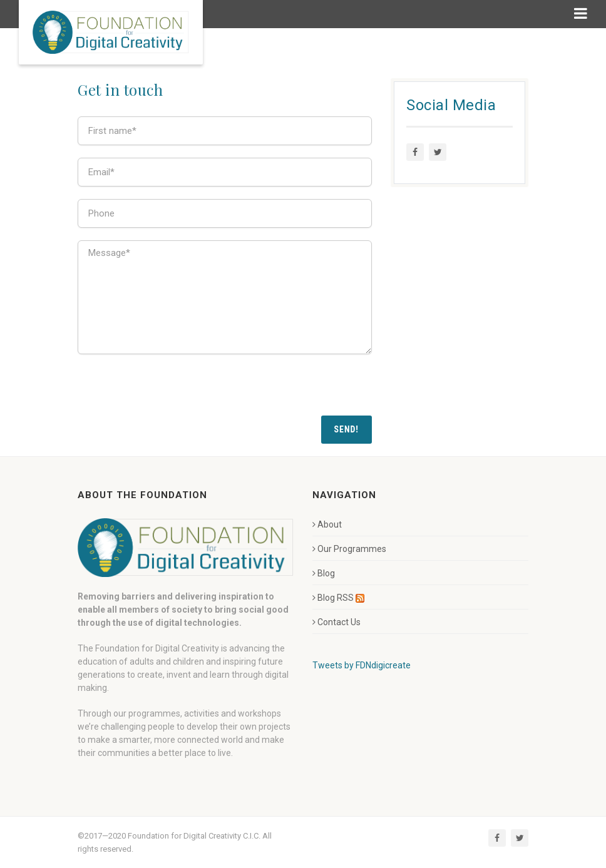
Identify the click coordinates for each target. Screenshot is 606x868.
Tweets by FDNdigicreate (362, 665)
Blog (324, 573)
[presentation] (173, 391)
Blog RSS (338, 598)
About (327, 524)
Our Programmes (349, 549)
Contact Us (336, 622)
